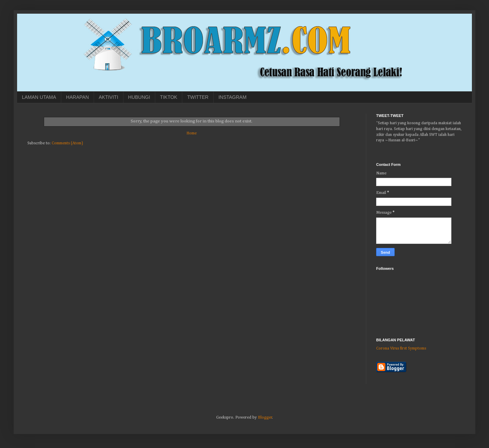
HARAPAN (77, 97)
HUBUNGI (139, 97)
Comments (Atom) (67, 143)
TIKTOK (169, 97)
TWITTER (198, 97)
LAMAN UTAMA (39, 97)
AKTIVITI (109, 97)
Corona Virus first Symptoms (401, 348)
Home (191, 133)
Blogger (265, 418)
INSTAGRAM (233, 97)
